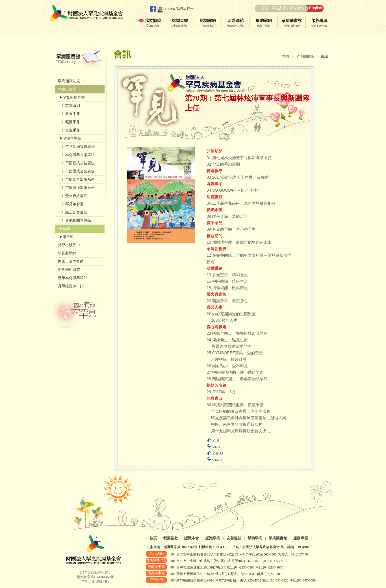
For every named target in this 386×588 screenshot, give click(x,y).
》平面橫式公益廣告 (76, 171)
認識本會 (192, 538)
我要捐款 (171, 538)
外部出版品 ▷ (70, 245)
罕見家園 (279, 8)
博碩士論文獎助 (71, 261)
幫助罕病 (255, 538)
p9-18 (216, 447)
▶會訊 (64, 229)
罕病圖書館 (306, 56)
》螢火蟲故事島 (73, 196)
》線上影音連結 (73, 212)
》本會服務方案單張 (76, 155)
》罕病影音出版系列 (76, 179)
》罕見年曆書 (71, 204)
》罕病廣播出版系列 (76, 188)
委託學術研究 (69, 270)
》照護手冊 (69, 122)
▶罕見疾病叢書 (71, 97)
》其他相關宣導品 (74, 220)
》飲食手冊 (69, 114)
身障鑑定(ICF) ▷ (71, 286)
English (316, 8)
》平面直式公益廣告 (76, 163)
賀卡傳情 (297, 8)
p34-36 (218, 460)
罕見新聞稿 (67, 253)
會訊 (324, 56)
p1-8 (215, 441)
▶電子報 (66, 237)
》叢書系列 (69, 106)
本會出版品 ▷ (70, 89)
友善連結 (234, 538)
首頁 (265, 8)
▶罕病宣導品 (70, 138)
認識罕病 (213, 538)
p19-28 (218, 454)
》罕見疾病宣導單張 (76, 147)
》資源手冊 (69, 130)
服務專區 (301, 538)
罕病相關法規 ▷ (71, 81)
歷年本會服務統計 (73, 278)
